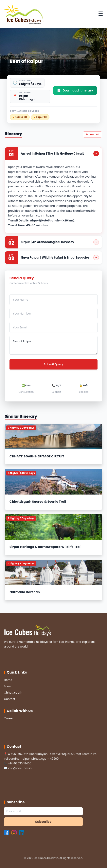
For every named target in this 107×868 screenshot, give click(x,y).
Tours (8, 686)
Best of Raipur (53, 345)
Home (8, 680)
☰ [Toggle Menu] (101, 14)
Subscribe (43, 822)
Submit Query (54, 364)
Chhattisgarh (13, 693)
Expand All (92, 134)
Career (9, 718)
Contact (10, 699)
